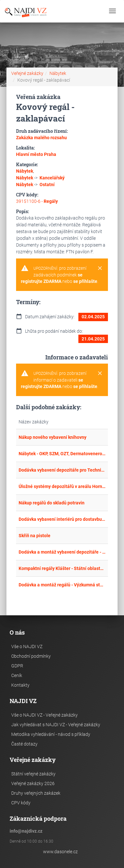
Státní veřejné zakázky (33, 774)
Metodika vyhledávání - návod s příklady (51, 734)
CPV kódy (21, 803)
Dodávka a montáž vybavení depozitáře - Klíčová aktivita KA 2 (62, 552)
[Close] (100, 268)
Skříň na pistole (35, 536)
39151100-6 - (37, 201)
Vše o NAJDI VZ (27, 646)
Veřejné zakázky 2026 (33, 783)
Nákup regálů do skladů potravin (52, 503)
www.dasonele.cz (60, 852)
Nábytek (58, 73)
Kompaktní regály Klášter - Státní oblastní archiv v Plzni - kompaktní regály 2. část (62, 568)
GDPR (17, 666)
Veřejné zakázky (27, 73)
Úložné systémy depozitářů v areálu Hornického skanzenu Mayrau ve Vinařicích (62, 486)
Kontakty (20, 685)
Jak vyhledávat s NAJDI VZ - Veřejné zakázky (56, 725)
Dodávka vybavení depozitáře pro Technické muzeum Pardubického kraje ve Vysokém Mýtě (62, 470)
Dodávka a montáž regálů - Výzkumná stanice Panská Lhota (62, 585)
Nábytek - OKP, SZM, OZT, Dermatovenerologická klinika (62, 454)
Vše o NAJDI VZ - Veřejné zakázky (44, 715)
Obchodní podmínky (31, 656)
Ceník (17, 675)
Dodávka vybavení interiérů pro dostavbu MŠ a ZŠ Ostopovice (62, 519)
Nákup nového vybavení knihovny (53, 437)
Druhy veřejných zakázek (36, 793)
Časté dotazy (24, 744)
